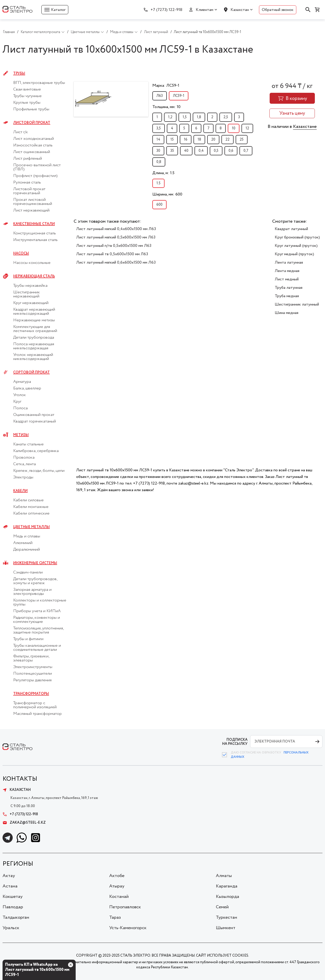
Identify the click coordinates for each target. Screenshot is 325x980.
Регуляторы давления (32, 680)
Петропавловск (125, 907)
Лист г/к (21, 132)
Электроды (23, 477)
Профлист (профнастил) (35, 176)
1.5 (158, 183)
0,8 (159, 162)
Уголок (20, 395)
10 (234, 128)
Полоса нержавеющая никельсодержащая (34, 346)
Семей (222, 907)
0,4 (201, 151)
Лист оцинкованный (32, 152)
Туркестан (226, 917)
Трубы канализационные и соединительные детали (37, 648)
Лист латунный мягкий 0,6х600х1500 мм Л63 (116, 262)
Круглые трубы (27, 103)
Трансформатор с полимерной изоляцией (35, 705)
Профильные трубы (31, 109)
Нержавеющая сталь (34, 276)
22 (227, 140)
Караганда (227, 886)
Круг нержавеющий (31, 303)
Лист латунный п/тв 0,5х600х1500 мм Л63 (114, 246)
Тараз (115, 917)
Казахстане (305, 127)
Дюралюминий (27, 550)
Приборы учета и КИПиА (37, 611)
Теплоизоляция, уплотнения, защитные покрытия (38, 630)
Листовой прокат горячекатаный (29, 191)
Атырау (117, 886)
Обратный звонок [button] (278, 10)
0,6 (231, 151)
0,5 (216, 151)
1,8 (199, 117)
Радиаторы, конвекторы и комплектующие (37, 620)
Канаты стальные (28, 444)
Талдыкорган (16, 917)
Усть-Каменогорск (128, 928)
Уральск (11, 928)
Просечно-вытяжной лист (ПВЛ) (37, 167)
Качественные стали (34, 224)
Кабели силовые (28, 500)
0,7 (246, 151)
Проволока (24, 458)
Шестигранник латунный (297, 304)
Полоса (20, 408)
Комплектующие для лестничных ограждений (35, 329)
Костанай (119, 897)
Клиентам (205, 10)
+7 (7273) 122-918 (166, 10)
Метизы (21, 435)
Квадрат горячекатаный (35, 421)
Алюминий (23, 543)
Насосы (21, 253)
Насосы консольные (32, 263)
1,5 (185, 117)
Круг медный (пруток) (294, 254)
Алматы (224, 876)
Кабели (20, 491)
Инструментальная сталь (35, 240)
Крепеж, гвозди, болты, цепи (39, 471)
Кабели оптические (31, 514)
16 (186, 140)
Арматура (22, 382)
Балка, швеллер (27, 388)
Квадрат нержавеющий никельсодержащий (34, 312)
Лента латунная (289, 262)
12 (247, 128)
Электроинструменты (33, 667)
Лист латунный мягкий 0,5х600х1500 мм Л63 (116, 237)
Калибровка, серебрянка (36, 451)
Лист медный (287, 279)
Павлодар (13, 907)
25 (242, 140)
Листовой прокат (32, 123)
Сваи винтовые (27, 89)
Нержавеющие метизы (34, 320)
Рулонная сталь (27, 183)
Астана (10, 886)
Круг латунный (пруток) (296, 246)
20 (213, 140)
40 (186, 151)
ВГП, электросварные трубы (39, 83)
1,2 (170, 117)
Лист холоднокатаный (34, 139)
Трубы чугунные (27, 96)
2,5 (226, 117)
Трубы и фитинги (28, 639)
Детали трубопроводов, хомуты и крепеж (35, 581)
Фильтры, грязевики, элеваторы (31, 658)
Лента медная (287, 271)
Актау (9, 876)
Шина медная (287, 313)
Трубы (19, 73)
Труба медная (287, 296)
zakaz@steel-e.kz (24, 823)
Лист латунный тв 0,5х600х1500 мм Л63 (112, 254)
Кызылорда (227, 897)
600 (159, 205)
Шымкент (226, 928)
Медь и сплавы (27, 536)
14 (158, 140)
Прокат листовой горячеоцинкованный (33, 202)
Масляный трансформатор (37, 714)
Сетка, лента (25, 464)
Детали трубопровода (34, 338)
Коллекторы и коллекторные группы (40, 602)
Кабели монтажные (31, 507)
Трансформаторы (31, 694)
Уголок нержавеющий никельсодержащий (33, 357)
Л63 (160, 96)
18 (199, 140)
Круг (17, 402)
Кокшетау (13, 897)
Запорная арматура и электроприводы (32, 592)
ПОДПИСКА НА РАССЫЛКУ (235, 742)
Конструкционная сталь (35, 233)
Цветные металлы (31, 527)
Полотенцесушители (32, 674)
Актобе (117, 876)
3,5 (159, 128)
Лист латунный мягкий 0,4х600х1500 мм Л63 (116, 229)
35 (172, 151)
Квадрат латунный (291, 229)
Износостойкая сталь (33, 145)
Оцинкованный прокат (34, 415)
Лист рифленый (28, 159)
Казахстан (240, 10)
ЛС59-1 (179, 96)
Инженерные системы (35, 563)
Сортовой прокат (31, 372)
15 (172, 140)
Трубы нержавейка (30, 286)
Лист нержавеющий (31, 210)
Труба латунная (289, 288)
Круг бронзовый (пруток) (297, 237)
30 (158, 151)
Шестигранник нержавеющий (27, 294)
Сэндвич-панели (28, 572)
